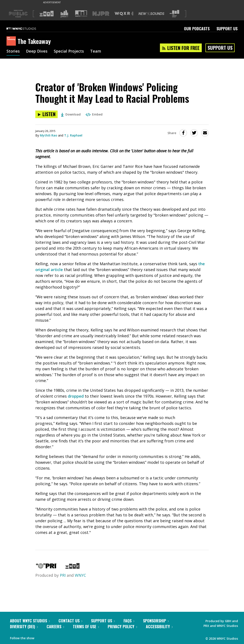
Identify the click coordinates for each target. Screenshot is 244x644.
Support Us (227, 29)
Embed (94, 114)
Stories (13, 51)
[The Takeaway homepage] (12, 41)
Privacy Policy (122, 626)
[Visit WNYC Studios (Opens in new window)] (81, 14)
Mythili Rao (49, 135)
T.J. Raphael (73, 135)
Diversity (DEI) (24, 626)
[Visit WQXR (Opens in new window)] (124, 14)
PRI (63, 575)
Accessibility (159, 626)
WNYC (80, 575)
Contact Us (70, 621)
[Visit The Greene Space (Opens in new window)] (174, 14)
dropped (76, 396)
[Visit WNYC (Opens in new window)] (47, 14)
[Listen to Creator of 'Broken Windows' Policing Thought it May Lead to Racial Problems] (46, 114)
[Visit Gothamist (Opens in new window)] (64, 14)
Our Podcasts (197, 29)
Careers (55, 626)
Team (96, 51)
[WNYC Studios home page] (27, 29)
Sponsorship (156, 621)
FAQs (129, 621)
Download (71, 114)
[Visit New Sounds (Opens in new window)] (151, 14)
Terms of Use (86, 626)
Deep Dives (37, 51)
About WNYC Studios (30, 621)
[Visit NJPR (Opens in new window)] (101, 14)
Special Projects (69, 51)
